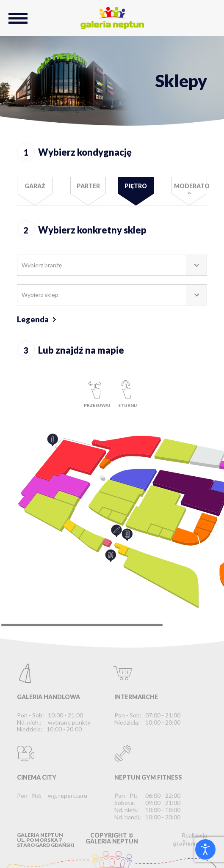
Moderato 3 (191, 188)
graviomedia (190, 843)
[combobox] (112, 265)
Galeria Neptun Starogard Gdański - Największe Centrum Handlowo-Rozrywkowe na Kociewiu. (112, 18)
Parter (88, 186)
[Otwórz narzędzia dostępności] (205, 849)
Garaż (35, 186)
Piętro (136, 186)
